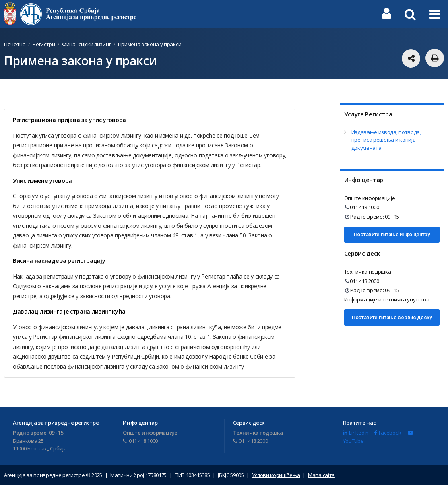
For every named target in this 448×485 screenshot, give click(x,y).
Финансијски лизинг (86, 44)
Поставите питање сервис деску (392, 317)
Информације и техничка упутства (387, 299)
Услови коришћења (276, 475)
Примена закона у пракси (150, 44)
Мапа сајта (321, 475)
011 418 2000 (362, 281)
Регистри (44, 44)
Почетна (15, 44)
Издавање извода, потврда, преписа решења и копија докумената (386, 140)
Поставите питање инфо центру (392, 234)
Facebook (388, 433)
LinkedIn (356, 433)
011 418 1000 (362, 207)
